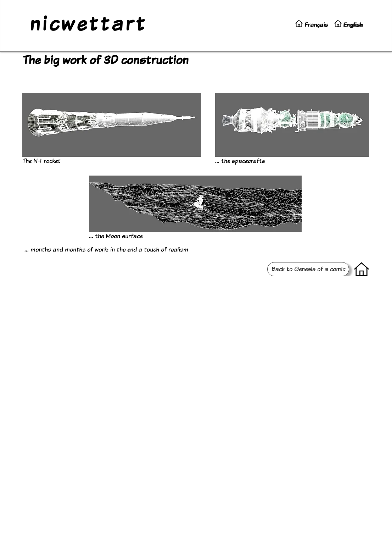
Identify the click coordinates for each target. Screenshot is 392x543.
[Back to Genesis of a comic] (308, 269)
